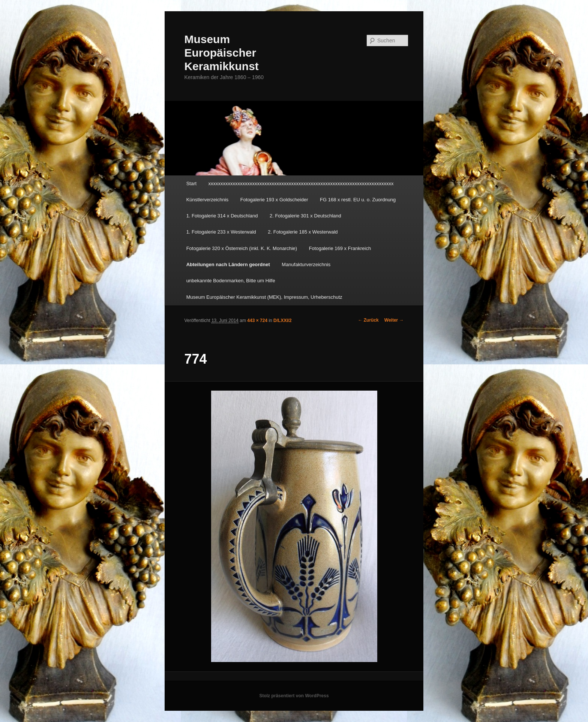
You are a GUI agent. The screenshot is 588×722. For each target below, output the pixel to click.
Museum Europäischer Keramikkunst (221, 53)
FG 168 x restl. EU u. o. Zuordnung (358, 200)
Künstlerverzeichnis (208, 200)
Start (191, 183)
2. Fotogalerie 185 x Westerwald (303, 232)
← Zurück (368, 320)
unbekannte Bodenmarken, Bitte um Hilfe (231, 281)
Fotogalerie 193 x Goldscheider (274, 200)
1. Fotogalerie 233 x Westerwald (221, 232)
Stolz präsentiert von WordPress (294, 696)
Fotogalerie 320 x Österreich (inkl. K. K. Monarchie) (242, 248)
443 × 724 (257, 321)
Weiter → (394, 320)
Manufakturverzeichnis (306, 264)
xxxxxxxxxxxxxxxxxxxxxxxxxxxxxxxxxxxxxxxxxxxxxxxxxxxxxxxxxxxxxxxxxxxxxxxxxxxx (301, 183)
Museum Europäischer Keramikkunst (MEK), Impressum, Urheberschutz (264, 297)
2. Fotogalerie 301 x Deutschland (305, 216)
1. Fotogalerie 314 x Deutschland (222, 216)
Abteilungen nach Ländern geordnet (228, 264)
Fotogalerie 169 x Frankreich (340, 248)
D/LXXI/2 (283, 321)
